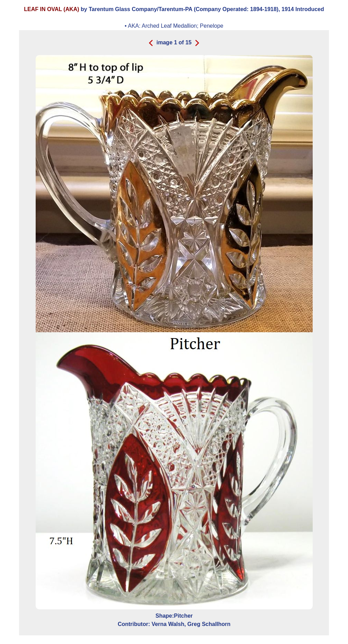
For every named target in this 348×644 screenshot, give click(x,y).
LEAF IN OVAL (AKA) (51, 9)
